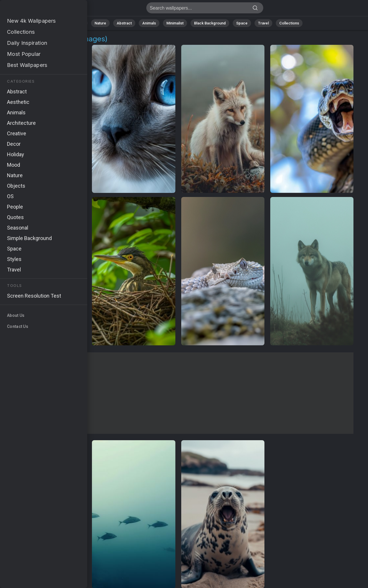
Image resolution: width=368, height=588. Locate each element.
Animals (149, 23)
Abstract (124, 23)
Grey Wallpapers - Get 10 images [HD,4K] (35, 9)
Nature (100, 23)
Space (242, 23)
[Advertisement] (178, 393)
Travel (263, 23)
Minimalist (175, 23)
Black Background (210, 23)
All (82, 23)
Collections (289, 23)
